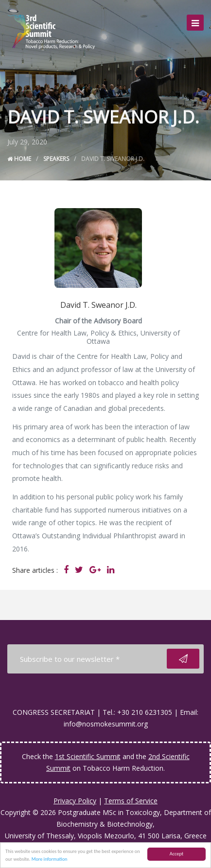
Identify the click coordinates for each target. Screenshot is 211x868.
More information (50, 859)
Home (19, 159)
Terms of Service (131, 801)
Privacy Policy (75, 801)
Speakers (56, 159)
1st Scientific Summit (88, 756)
